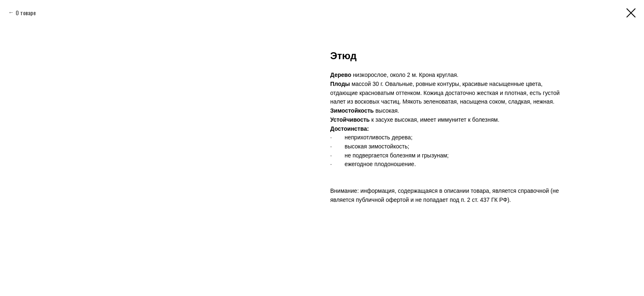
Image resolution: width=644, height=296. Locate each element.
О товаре (26, 13)
